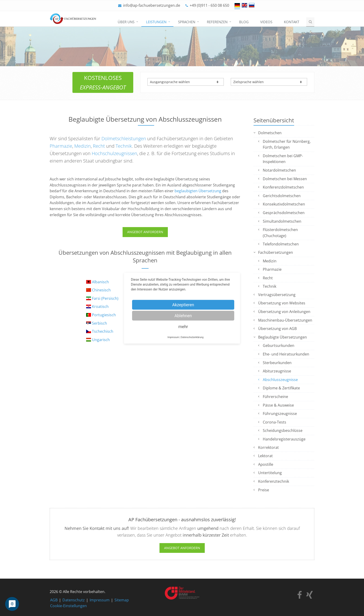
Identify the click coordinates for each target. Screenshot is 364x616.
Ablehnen (183, 315)
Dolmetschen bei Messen (285, 179)
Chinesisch (101, 290)
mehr (183, 326)
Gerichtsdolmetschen (282, 196)
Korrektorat (268, 447)
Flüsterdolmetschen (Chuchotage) (280, 233)
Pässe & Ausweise (278, 405)
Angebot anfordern (182, 548)
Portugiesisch (104, 315)
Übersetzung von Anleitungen (284, 312)
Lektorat (265, 456)
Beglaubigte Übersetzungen (283, 337)
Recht (99, 146)
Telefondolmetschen (281, 244)
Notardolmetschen (279, 170)
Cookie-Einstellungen (68, 606)
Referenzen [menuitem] (217, 22)
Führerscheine (275, 397)
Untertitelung (270, 473)
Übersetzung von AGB (277, 329)
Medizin (83, 146)
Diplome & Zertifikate (281, 388)
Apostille (266, 464)
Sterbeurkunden (277, 363)
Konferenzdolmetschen (283, 187)
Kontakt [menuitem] (292, 22)
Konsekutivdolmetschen (284, 204)
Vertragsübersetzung (277, 295)
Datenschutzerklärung (192, 337)
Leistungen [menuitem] (156, 22)
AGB (54, 600)
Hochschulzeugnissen (114, 153)
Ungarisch (101, 340)
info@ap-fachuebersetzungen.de (152, 5)
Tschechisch (103, 331)
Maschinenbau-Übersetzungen (285, 320)
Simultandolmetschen (282, 221)
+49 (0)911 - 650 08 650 (209, 5)
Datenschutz (74, 600)
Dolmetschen (270, 133)
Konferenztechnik (274, 481)
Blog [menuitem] (244, 22)
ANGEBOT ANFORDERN (145, 232)
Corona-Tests (275, 422)
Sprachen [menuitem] (187, 22)
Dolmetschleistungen (124, 139)
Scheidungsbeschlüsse (283, 430)
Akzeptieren (183, 305)
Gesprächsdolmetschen (284, 213)
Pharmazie (61, 146)
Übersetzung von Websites (282, 303)
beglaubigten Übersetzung (198, 191)
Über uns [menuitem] (126, 22)
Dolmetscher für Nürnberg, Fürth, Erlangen (287, 144)
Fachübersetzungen (276, 252)
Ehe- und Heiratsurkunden (286, 354)
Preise (264, 490)
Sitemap (122, 600)
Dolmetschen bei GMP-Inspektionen (283, 159)
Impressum (100, 600)
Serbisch (99, 323)
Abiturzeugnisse (277, 371)
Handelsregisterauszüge (284, 439)
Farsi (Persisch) (105, 298)
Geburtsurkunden (279, 345)
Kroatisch (100, 306)
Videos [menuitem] (266, 22)
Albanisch (100, 282)
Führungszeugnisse (280, 414)
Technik (124, 146)
